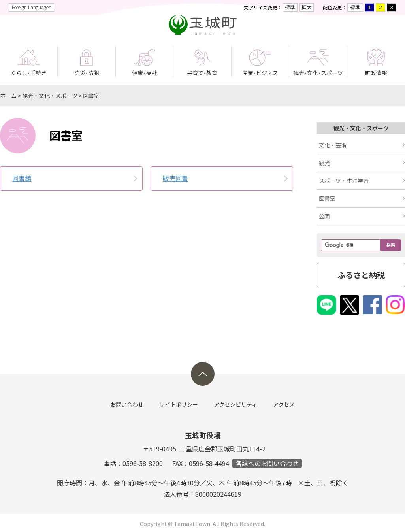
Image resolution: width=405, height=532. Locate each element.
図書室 (91, 96)
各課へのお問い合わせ (267, 463)
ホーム (8, 96)
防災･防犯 (87, 73)
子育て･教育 (202, 73)
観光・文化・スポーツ (50, 96)
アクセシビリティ (235, 404)
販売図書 (175, 178)
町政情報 (376, 73)
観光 (324, 163)
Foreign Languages (31, 7)
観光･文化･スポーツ (318, 73)
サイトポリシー (179, 404)
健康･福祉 (144, 73)
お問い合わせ (127, 404)
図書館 (22, 178)
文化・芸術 (333, 145)
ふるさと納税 (361, 275)
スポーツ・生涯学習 (344, 181)
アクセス (284, 404)
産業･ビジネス (260, 73)
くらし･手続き (29, 73)
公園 (324, 216)
